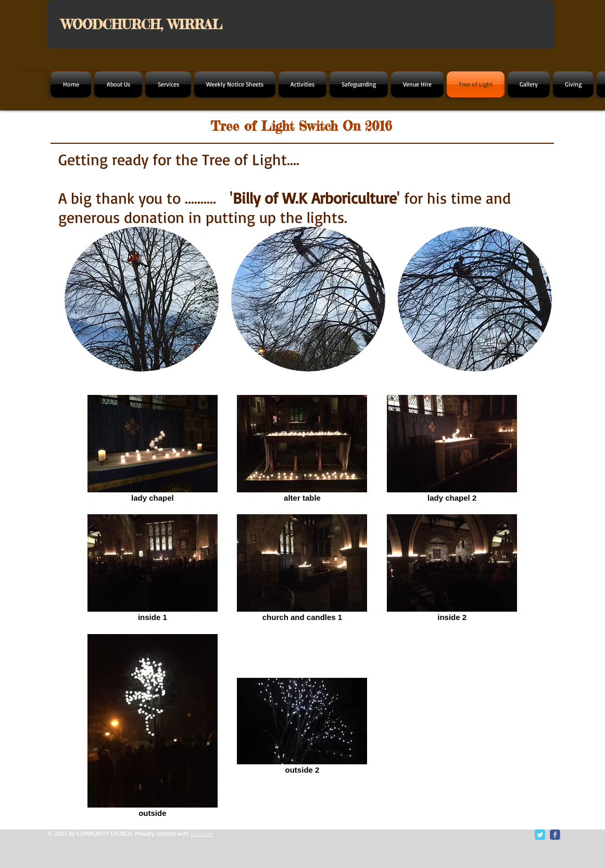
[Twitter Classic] (540, 835)
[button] (142, 299)
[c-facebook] (555, 835)
